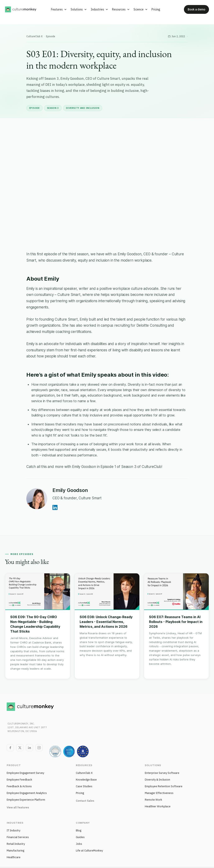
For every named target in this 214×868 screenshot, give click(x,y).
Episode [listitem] (34, 108)
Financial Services (18, 837)
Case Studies (84, 786)
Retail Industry (16, 844)
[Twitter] (20, 748)
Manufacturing (15, 851)
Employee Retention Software (164, 786)
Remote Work (153, 800)
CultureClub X (34, 36)
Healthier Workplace (158, 806)
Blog (79, 830)
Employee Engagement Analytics (27, 793)
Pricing (80, 793)
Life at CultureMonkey (89, 851)
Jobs (79, 844)
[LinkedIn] (29, 748)
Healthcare (14, 857)
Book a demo (196, 9)
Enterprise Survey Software (162, 773)
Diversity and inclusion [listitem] (83, 108)
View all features (18, 807)
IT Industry (13, 830)
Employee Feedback (19, 780)
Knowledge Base (86, 780)
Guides (80, 837)
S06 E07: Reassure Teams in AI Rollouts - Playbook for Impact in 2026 (176, 622)
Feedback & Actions (19, 786)
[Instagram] (39, 748)
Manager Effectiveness (159, 793)
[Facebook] (10, 748)
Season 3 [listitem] (53, 108)
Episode (51, 36)
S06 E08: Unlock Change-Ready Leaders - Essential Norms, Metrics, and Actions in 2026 (106, 622)
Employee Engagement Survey (25, 773)
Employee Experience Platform (26, 800)
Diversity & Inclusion (157, 780)
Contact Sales (85, 801)
